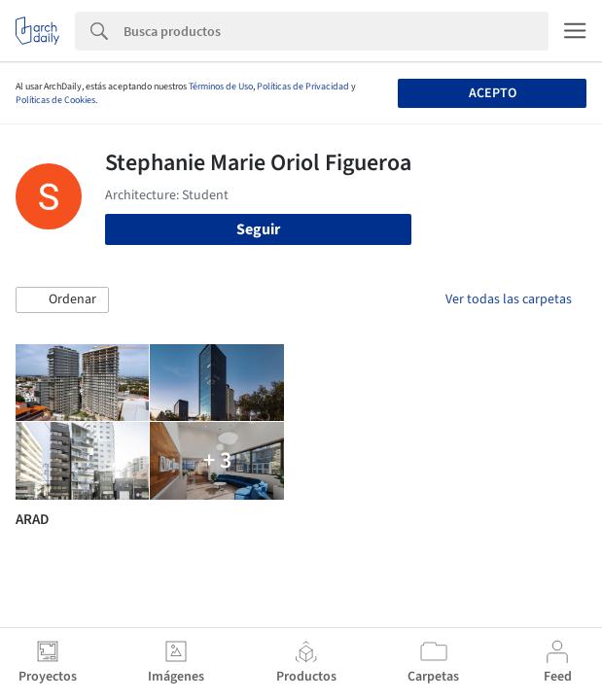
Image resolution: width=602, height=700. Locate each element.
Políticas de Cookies (55, 100)
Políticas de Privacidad (303, 87)
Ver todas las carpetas (509, 299)
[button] (62, 300)
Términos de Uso (221, 87)
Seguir (258, 229)
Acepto (493, 93)
